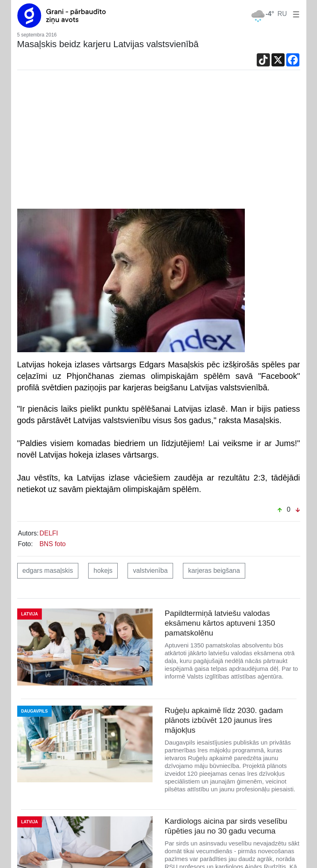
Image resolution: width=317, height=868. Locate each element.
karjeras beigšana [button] (214, 571)
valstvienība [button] (150, 571)
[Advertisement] (159, 141)
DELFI (49, 533)
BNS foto (52, 544)
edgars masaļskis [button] (48, 571)
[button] (294, 14)
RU (282, 14)
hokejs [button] (103, 571)
